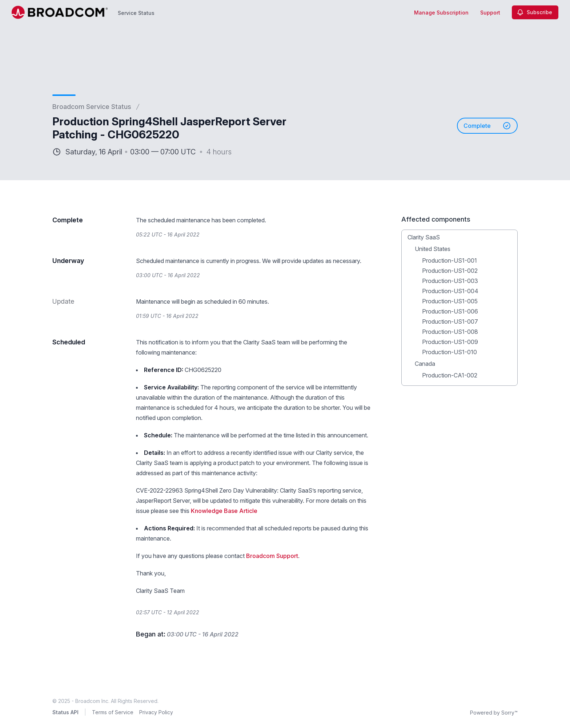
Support (490, 13)
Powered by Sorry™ (494, 713)
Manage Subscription (441, 13)
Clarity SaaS (424, 237)
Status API (65, 712)
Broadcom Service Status (92, 107)
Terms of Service (113, 712)
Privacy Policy (156, 712)
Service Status (136, 13)
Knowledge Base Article (224, 511)
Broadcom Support (272, 556)
